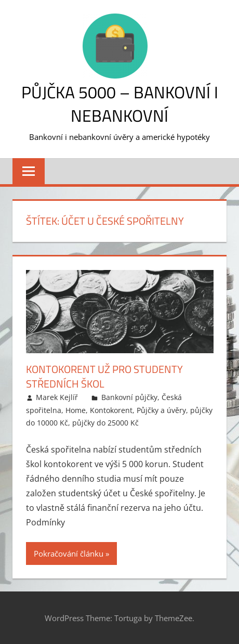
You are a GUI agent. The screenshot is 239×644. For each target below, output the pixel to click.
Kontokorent (111, 410)
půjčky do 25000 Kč (105, 423)
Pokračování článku (69, 553)
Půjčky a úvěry (161, 410)
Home (76, 410)
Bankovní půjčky (129, 397)
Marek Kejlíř (57, 397)
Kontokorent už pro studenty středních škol (104, 376)
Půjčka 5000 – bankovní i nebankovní (120, 104)
